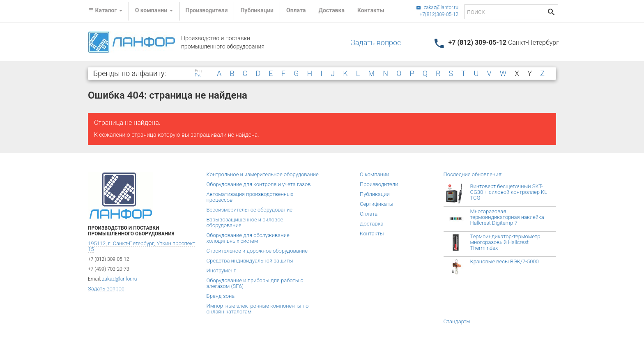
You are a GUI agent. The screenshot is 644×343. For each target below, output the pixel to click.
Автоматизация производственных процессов (250, 197)
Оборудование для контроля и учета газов (259, 184)
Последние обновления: (473, 174)
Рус (198, 75)
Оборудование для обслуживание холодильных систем (248, 238)
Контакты (371, 10)
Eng (198, 71)
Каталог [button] (105, 10)
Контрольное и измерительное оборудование (263, 174)
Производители (207, 10)
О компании (375, 174)
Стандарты (457, 321)
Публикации (257, 10)
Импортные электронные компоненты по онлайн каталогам (258, 309)
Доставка (331, 10)
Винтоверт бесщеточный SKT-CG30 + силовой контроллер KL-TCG (509, 192)
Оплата (296, 10)
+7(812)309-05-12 (439, 14)
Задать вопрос (376, 43)
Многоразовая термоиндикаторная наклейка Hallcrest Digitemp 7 (507, 217)
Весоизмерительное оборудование (250, 210)
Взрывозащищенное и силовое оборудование (245, 222)
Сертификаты (377, 204)
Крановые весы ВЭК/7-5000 (505, 261)
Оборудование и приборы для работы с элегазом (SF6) (255, 283)
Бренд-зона (221, 296)
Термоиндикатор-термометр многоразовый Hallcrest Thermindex (505, 242)
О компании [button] (154, 10)
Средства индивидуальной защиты (250, 261)
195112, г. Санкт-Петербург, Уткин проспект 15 (141, 246)
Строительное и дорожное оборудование (257, 251)
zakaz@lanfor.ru (437, 7)
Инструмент (221, 270)
